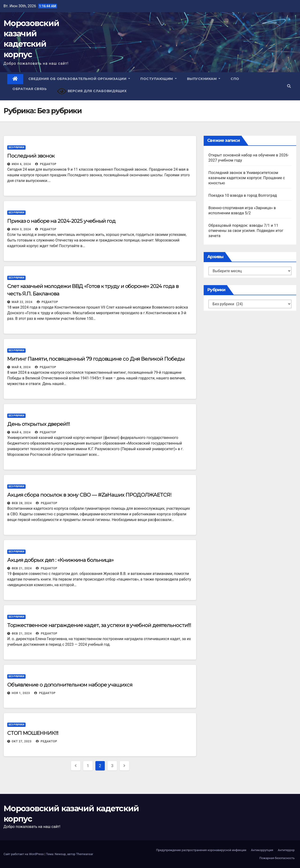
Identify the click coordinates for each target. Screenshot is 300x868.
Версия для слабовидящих (92, 91)
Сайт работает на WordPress (24, 854)
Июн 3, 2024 (21, 229)
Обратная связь (30, 89)
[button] (289, 86)
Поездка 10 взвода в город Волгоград (243, 195)
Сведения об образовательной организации (79, 79)
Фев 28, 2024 (22, 503)
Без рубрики (16, 147)
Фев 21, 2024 (22, 568)
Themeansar (85, 854)
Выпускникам (204, 79)
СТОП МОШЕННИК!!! (33, 733)
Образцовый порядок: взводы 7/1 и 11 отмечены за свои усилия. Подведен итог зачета (246, 231)
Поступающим (159, 79)
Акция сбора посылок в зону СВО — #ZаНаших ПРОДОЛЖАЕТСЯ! (89, 495)
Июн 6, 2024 (21, 164)
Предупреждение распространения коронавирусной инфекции (201, 850)
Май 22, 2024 (22, 302)
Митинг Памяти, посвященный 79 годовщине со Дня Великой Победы (96, 359)
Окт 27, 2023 (22, 741)
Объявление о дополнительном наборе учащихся (70, 685)
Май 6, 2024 (21, 432)
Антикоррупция (262, 850)
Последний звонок (31, 156)
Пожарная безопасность (277, 858)
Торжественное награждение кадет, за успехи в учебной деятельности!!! (99, 625)
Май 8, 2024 (21, 367)
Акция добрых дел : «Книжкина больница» (60, 560)
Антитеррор (286, 850)
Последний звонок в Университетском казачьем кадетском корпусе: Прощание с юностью (247, 178)
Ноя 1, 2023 (21, 693)
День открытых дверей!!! (39, 424)
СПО (235, 79)
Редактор (46, 164)
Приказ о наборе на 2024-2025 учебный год (61, 221)
